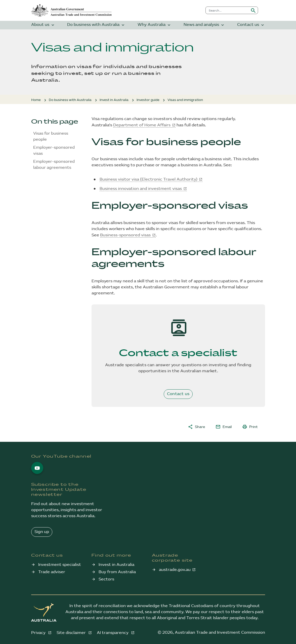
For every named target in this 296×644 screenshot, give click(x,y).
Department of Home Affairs (142, 125)
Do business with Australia (96, 25)
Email (224, 427)
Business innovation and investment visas (141, 189)
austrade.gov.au (175, 570)
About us (43, 25)
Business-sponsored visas (125, 235)
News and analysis (204, 25)
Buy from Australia (117, 572)
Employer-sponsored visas (54, 151)
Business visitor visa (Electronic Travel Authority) (149, 179)
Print (250, 427)
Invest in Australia (114, 100)
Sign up (42, 532)
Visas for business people (51, 137)
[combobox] (227, 10)
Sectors (106, 579)
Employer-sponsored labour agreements (54, 165)
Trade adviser (52, 572)
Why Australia (155, 25)
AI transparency (113, 633)
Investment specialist (60, 565)
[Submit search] (253, 10)
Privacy (39, 633)
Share (196, 427)
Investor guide (148, 100)
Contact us (251, 25)
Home (36, 100)
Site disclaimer (72, 633)
